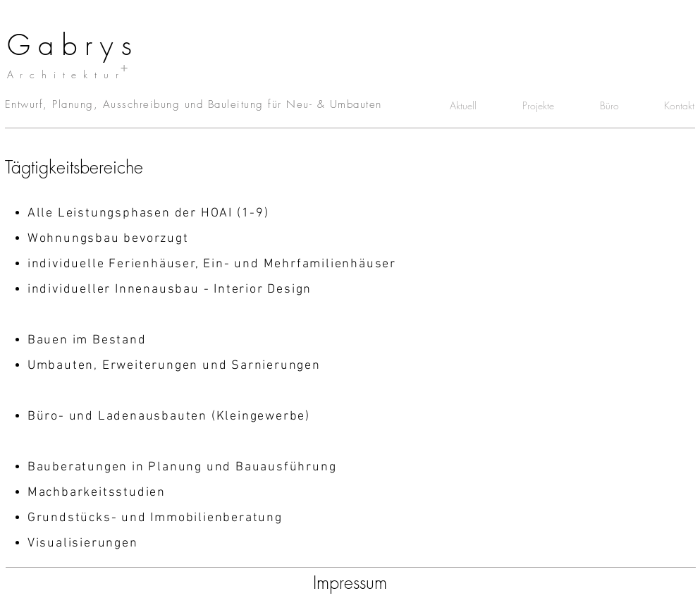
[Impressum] (350, 583)
